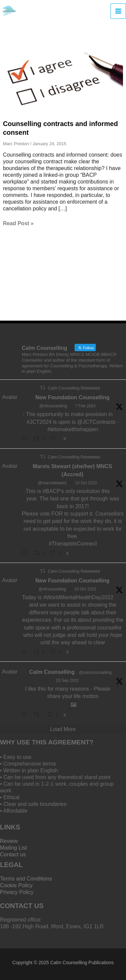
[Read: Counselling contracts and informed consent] (63, 77)
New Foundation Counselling (72, 397)
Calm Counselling (52, 672)
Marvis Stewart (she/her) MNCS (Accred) (72, 470)
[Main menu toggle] (118, 11)
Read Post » (18, 223)
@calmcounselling (95, 672)
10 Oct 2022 (86, 483)
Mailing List (13, 848)
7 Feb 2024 (85, 406)
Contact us (13, 854)
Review (9, 841)
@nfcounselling (53, 406)
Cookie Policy (16, 885)
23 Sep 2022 (67, 681)
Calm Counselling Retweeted (74, 388)
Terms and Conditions (26, 879)
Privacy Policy (17, 892)
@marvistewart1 (52, 483)
